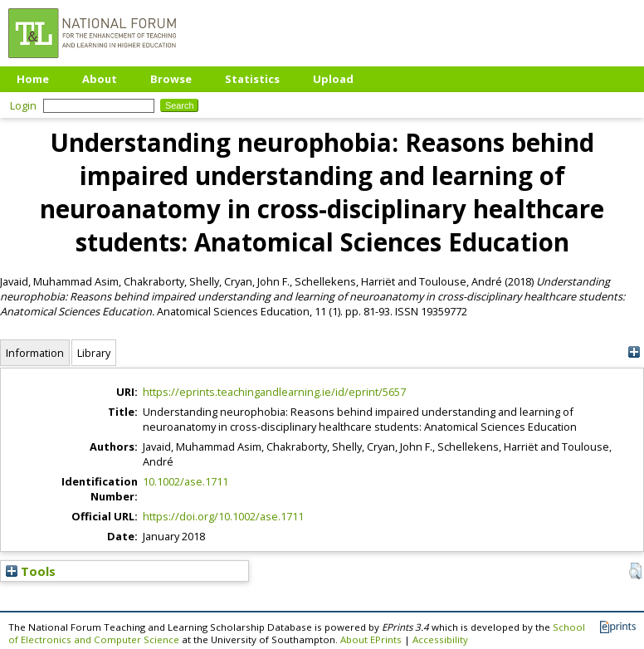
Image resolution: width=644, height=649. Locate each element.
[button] (635, 571)
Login (23, 105)
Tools (31, 571)
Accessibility (440, 639)
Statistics (252, 79)
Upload (333, 79)
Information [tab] (35, 353)
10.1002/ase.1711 (185, 481)
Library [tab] (94, 353)
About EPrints (371, 639)
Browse (171, 79)
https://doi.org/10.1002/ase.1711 (223, 516)
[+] (634, 352)
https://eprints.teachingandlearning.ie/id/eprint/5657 (274, 392)
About (100, 79)
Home (33, 79)
